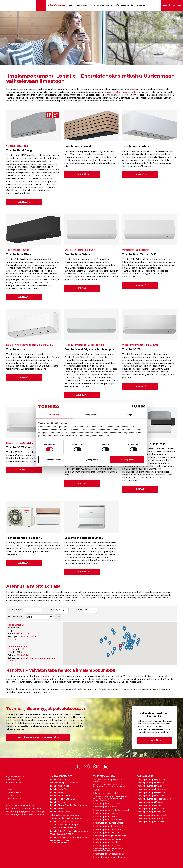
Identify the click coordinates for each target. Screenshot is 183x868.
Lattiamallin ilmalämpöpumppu (64, 825)
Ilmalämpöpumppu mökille (106, 842)
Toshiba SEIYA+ (57, 808)
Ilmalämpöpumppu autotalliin (107, 845)
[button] (120, 646)
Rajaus (50, 610)
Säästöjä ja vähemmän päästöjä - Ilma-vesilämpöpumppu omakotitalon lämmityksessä (111, 798)
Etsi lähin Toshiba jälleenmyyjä (38, 738)
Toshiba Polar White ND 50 (63, 799)
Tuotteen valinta (80, 6)
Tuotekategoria (16, 616)
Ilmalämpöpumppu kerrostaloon (109, 839)
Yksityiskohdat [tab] (91, 415)
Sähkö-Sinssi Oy (16, 625)
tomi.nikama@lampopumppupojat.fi (38, 658)
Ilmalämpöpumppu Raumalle (150, 808)
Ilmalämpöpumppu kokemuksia (108, 820)
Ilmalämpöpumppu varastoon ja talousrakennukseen (108, 850)
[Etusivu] (41, 6)
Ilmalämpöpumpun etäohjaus (107, 829)
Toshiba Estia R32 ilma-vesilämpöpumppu (69, 831)
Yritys (9, 790)
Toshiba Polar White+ (60, 796)
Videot (141, 6)
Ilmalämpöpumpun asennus (106, 813)
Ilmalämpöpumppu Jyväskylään (151, 792)
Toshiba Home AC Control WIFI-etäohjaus (69, 837)
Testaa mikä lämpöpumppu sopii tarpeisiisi (109, 780)
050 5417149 (23, 633)
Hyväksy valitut (91, 460)
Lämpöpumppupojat (18, 646)
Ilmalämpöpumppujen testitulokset (110, 826)
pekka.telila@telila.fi (30, 636)
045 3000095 (23, 655)
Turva (96, 790)
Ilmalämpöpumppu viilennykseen (109, 823)
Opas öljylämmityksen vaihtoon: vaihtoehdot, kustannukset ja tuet (109, 786)
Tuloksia (78, 610)
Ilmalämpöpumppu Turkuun (150, 818)
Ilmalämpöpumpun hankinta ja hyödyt (111, 810)
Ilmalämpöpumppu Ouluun (149, 805)
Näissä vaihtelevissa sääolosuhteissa (122, 92)
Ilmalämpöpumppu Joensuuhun (152, 789)
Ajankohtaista (103, 6)
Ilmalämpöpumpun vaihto (105, 816)
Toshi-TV (11, 795)
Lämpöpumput (57, 6)
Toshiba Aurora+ (58, 802)
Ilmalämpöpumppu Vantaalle (150, 821)
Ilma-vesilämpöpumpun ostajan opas (111, 857)
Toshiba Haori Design (60, 779)
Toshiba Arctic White (59, 789)
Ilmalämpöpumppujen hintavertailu (110, 836)
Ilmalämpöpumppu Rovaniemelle (152, 812)
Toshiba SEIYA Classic (60, 812)
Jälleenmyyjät (124, 6)
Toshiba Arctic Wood (59, 786)
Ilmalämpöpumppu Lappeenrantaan (154, 799)
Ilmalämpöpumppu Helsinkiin (151, 783)
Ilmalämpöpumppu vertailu (106, 833)
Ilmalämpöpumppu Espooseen (151, 779)
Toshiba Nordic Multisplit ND (64, 821)
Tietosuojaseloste (15, 798)
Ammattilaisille (14, 792)
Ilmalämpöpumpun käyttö (105, 807)
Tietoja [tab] (129, 415)
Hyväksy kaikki (127, 460)
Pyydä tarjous (172, 6)
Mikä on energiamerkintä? (106, 793)
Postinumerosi (15, 610)
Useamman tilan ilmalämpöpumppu (67, 818)
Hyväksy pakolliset (56, 460)
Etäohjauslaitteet (61, 834)
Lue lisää (24, 202)
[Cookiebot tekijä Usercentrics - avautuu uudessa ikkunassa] (134, 407)
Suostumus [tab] (54, 415)
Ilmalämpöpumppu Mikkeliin (150, 802)
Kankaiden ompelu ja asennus (64, 783)
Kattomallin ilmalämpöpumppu (64, 815)
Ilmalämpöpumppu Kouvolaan (151, 796)
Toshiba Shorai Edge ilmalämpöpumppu (69, 805)
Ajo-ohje (12, 639)
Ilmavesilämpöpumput (63, 828)
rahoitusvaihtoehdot (45, 676)
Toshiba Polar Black (59, 792)
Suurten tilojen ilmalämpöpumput (61, 842)
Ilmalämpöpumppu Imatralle (150, 786)
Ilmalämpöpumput (61, 776)
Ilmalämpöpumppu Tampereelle (152, 815)
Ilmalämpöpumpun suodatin (107, 803)
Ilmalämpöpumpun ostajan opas (109, 854)
